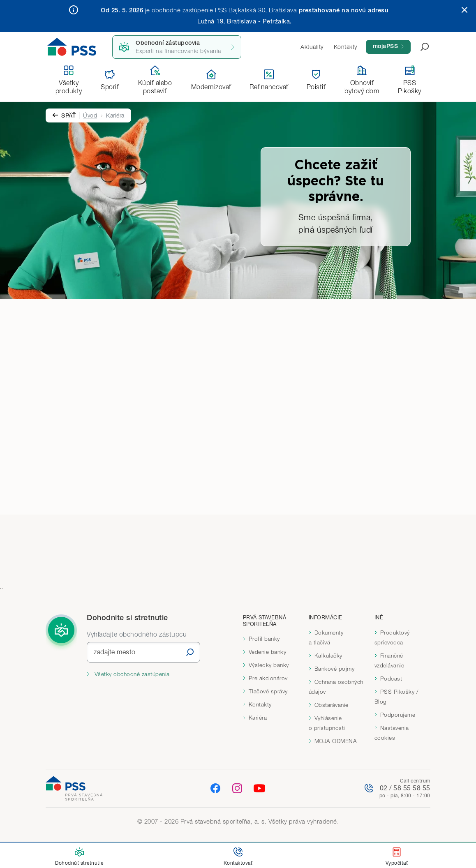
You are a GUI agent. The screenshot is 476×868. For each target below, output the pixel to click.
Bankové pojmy (335, 669)
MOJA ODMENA (336, 741)
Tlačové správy (268, 691)
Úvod (90, 115)
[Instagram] (237, 788)
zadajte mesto (115, 652)
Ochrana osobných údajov (336, 687)
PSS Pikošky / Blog (397, 697)
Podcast (391, 679)
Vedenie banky (268, 652)
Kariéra (258, 718)
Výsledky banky (269, 665)
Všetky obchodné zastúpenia (131, 674)
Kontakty (260, 704)
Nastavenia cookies (392, 733)
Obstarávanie (332, 705)
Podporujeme (398, 715)
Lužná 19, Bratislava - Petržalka (244, 21)
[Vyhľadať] (190, 652)
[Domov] (72, 47)
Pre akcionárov (268, 678)
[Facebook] (215, 788)
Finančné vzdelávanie (389, 660)
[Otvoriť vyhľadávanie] (420, 47)
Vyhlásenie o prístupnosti (327, 723)
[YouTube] (259, 788)
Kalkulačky (328, 656)
